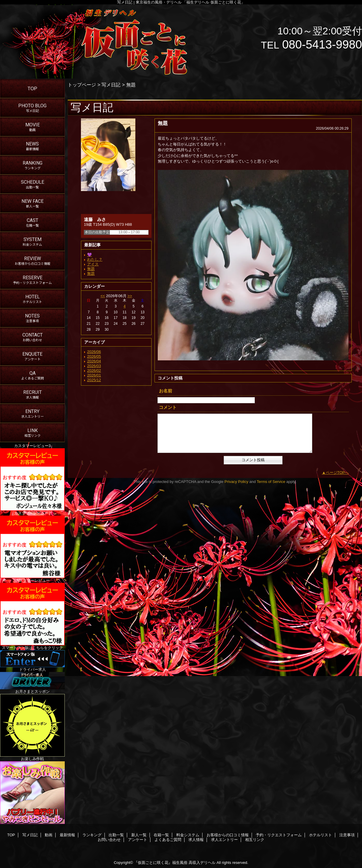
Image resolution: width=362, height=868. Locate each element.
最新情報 (67, 835)
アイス (93, 264)
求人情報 (196, 840)
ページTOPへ (337, 473)
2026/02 (94, 371)
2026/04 (94, 361)
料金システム (188, 835)
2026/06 (94, 352)
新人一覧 (139, 835)
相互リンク (255, 840)
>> (130, 296)
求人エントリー (224, 840)
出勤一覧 (116, 835)
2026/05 (94, 356)
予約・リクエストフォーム (279, 835)
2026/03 (94, 366)
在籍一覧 (161, 835)
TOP (33, 88)
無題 (91, 269)
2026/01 (94, 375)
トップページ (82, 85)
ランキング (92, 835)
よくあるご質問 (168, 840)
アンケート (138, 840)
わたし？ (95, 259)
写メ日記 (111, 85)
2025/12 (94, 380)
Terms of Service (271, 482)
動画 (49, 835)
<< (103, 296)
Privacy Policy (236, 482)
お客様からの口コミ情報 (228, 835)
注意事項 (347, 835)
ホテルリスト (321, 835)
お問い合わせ (109, 840)
